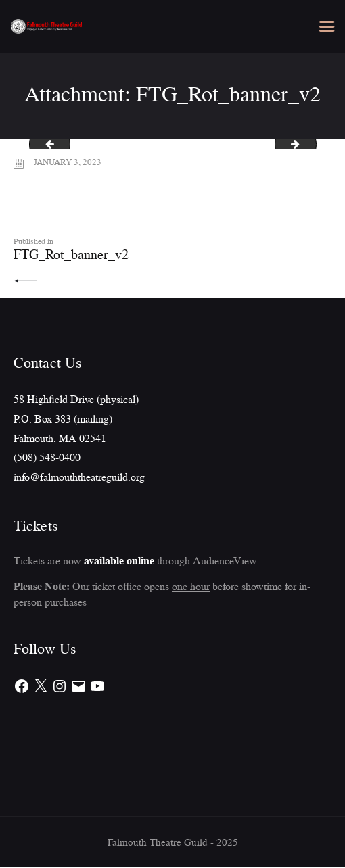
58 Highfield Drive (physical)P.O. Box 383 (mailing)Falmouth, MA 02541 (76, 419)
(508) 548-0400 (47, 458)
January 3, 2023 (69, 162)
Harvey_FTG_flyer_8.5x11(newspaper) (45, 144)
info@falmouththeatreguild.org (79, 477)
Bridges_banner (311, 144)
